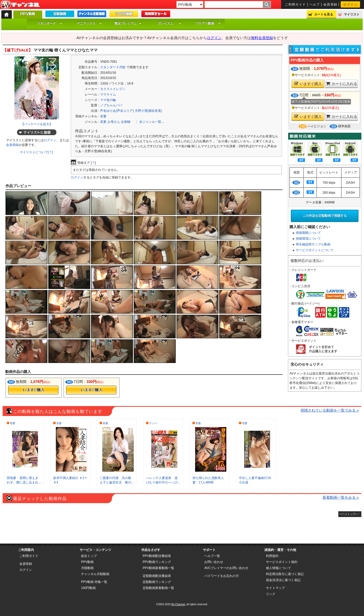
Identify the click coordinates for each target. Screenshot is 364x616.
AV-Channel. (178, 604)
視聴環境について (308, 239)
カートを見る (324, 14)
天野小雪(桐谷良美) (148, 111)
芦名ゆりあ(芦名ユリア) (117, 111)
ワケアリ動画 (208, 23)
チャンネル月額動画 (95, 574)
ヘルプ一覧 (212, 556)
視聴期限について (308, 233)
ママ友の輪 (108, 100)
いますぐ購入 (308, 84)
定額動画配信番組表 (157, 576)
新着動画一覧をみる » (341, 497)
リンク (271, 594)
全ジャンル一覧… (152, 122)
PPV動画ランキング (157, 562)
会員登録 (330, 4)
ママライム (108, 94)
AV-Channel (20, 5)
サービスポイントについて (315, 250)
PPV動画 (87, 562)
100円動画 (88, 588)
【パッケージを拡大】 (37, 124)
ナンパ (153, 423)
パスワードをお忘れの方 (222, 576)
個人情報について (279, 568)
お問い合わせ (214, 562)
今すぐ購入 (33, 390)
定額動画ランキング (157, 582)
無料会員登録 (262, 38)
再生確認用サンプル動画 (313, 244)
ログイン (350, 4)
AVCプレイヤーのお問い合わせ (226, 568)
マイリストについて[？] (36, 152)
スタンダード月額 (113, 67)
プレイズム (169, 23)
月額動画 (87, 568)
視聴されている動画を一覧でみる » (330, 410)
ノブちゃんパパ (111, 105)
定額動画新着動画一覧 (158, 588)
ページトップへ (349, 514)
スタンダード (50, 23)
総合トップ (89, 556)
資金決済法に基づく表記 (283, 580)
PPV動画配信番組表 (157, 556)
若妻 (103, 116)
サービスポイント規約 (282, 562)
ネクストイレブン (113, 89)
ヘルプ (315, 4)
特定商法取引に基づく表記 (285, 574)
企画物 (126, 122)
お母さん (114, 122)
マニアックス (89, 23)
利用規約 (272, 556)
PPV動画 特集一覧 (94, 582)
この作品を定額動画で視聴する (325, 216)
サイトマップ (275, 588)
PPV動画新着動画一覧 (158, 568)
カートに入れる (342, 84)
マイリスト (352, 14)
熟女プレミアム (128, 23)
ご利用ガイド (295, 4)
